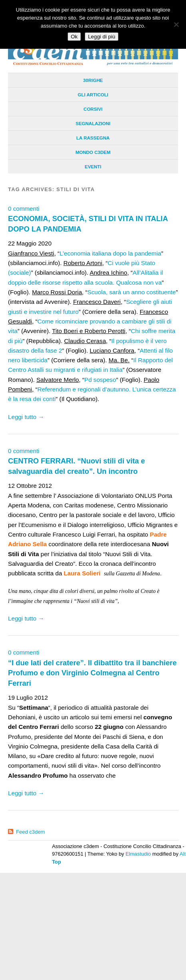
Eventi (93, 167)
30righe (93, 80)
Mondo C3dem (93, 152)
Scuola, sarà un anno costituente (131, 292)
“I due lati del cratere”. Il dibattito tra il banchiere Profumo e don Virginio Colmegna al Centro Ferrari (92, 673)
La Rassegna (93, 138)
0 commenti (24, 209)
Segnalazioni (93, 124)
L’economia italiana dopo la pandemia (110, 253)
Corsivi (93, 109)
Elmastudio (138, 854)
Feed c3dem (30, 832)
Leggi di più (102, 37)
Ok (74, 37)
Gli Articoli (93, 95)
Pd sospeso (100, 380)
